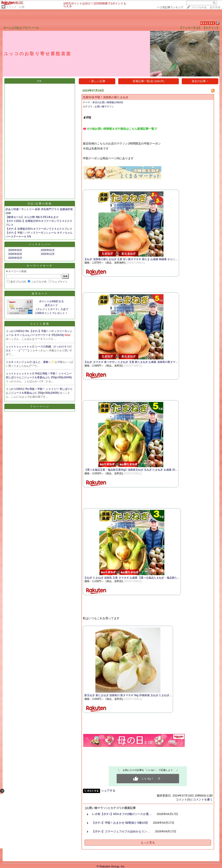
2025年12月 (48, 254)
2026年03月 (15, 254)
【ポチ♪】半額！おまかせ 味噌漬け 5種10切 (120, 823)
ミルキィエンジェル (18, 362)
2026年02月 (15, 258)
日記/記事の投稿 (40, 204)
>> (170, 7)
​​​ (120, 129)
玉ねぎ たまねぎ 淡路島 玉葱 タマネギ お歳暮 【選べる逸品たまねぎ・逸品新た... (132, 578)
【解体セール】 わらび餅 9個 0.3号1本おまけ (32, 217)
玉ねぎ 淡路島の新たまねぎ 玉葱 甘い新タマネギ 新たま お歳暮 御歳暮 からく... (131, 259)
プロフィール (31, 28)
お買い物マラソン (104, 106)
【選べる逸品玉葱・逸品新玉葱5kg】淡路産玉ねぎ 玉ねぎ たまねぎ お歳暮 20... (131, 470)
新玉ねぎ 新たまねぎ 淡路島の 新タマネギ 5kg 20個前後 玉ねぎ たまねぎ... (128, 695)
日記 (17, 28)
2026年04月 (15, 250)
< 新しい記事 (97, 81)
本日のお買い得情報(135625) (108, 102)
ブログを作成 (199, 7)
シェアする (108, 791)
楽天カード (40, 294)
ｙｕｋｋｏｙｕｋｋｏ (19, 347)
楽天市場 (215, 7)
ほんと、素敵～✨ (44, 362)
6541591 (208, 23)
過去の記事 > (200, 81)
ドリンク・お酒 (15, 7)
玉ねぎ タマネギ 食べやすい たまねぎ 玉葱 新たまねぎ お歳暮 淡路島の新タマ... (131, 362)
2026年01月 (48, 250)
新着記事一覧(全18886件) (149, 81)
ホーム (8, 28)
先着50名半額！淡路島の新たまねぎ (106, 97)
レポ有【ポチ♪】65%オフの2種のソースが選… (122, 814)
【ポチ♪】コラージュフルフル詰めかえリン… (121, 831)
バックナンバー (40, 244)
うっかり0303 (14, 331)
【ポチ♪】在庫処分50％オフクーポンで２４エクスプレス (39, 229)
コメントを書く (203, 799)
